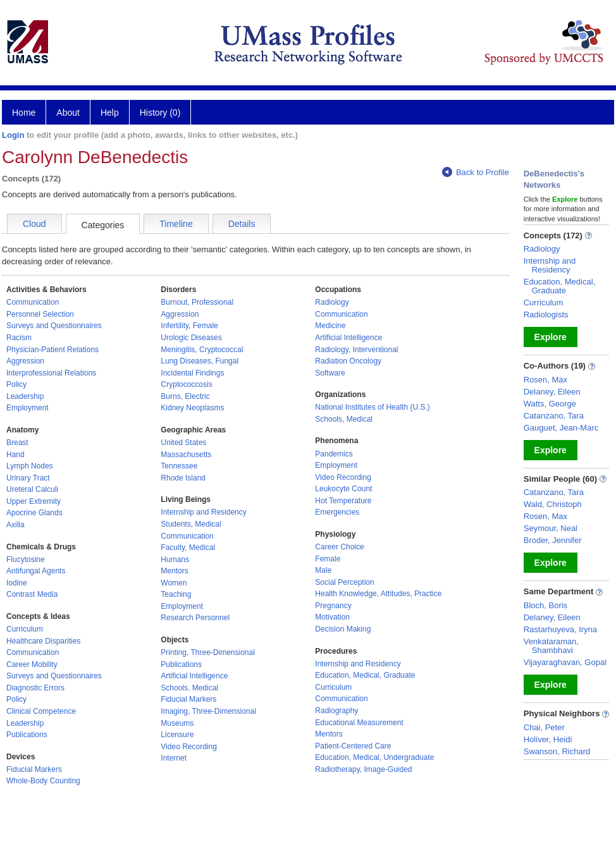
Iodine (17, 583)
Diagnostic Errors (35, 688)
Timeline (176, 224)
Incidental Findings (192, 373)
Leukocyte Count (343, 489)
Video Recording (189, 747)
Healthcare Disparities (43, 641)
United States (183, 443)
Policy (16, 384)
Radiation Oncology (348, 361)
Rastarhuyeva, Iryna (560, 629)
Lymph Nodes (30, 466)
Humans (175, 560)
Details (242, 224)
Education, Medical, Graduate (365, 675)
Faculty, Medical (188, 547)
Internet (174, 758)
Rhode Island (183, 478)
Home (24, 113)
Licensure (177, 735)
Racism (19, 338)
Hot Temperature (343, 501)
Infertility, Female (189, 326)
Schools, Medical (189, 688)
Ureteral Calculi (32, 489)
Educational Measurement (359, 723)
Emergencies (337, 512)
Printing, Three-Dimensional (208, 652)
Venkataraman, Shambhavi (551, 646)
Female (328, 559)
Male (323, 570)
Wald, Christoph (553, 504)
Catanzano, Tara (554, 416)
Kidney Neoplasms (192, 408)
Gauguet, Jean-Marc (561, 428)
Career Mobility (32, 664)
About (68, 113)
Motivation (332, 617)
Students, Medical (191, 524)
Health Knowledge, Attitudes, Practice (378, 594)
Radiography (336, 711)
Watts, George (550, 404)
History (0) (160, 113)
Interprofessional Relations (51, 373)
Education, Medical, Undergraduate (374, 757)
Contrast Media (32, 594)
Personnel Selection (40, 314)
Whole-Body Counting (43, 781)
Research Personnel (195, 618)
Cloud (34, 224)
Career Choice (339, 547)
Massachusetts (186, 455)
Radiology (332, 302)
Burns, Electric (185, 396)
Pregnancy (333, 606)
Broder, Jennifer (553, 540)
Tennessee (179, 466)
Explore (551, 337)
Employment (28, 408)
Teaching (176, 594)
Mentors (174, 571)
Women (174, 583)
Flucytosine (26, 560)
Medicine (330, 326)
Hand (15, 455)
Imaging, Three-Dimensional (208, 711)
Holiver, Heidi (548, 739)
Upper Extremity (34, 501)
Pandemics (334, 454)
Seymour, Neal (551, 528)
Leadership (25, 396)
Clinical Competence (41, 711)
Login (13, 135)
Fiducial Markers (34, 769)
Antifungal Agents (36, 571)
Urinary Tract (28, 478)
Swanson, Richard (557, 751)
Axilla (15, 525)
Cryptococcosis (186, 384)
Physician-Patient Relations (52, 350)
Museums (177, 723)
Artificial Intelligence (194, 676)
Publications (27, 735)
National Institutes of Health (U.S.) (372, 407)
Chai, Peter (544, 727)
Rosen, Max (545, 380)
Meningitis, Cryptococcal (202, 350)
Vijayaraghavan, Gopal (565, 662)
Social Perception (344, 582)
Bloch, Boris (545, 605)
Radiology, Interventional (356, 350)
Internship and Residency (203, 512)
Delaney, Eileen (552, 392)
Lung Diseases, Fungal (200, 361)
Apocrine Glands (34, 513)
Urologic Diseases (191, 338)
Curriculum (25, 629)
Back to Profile (476, 172)
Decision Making (343, 629)
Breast (17, 443)
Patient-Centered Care (353, 746)
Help (110, 113)
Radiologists (546, 315)
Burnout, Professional (197, 302)
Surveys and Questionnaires (54, 326)
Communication (33, 302)
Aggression (25, 361)
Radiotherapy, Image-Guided (363, 769)
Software (330, 373)
